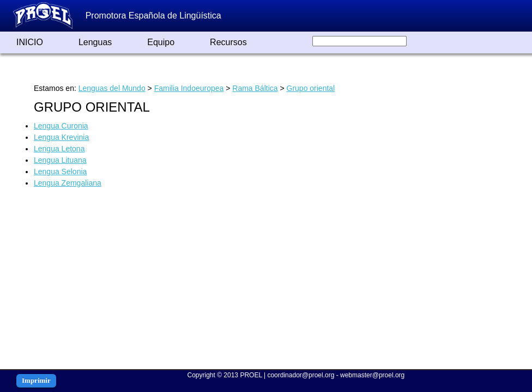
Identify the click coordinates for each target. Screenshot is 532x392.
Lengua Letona (59, 149)
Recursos (228, 42)
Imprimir (36, 380)
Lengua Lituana (60, 160)
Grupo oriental (311, 88)
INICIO (30, 42)
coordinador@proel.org (301, 375)
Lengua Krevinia (61, 137)
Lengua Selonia (60, 171)
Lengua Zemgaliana (68, 183)
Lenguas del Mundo (112, 88)
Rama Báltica (255, 88)
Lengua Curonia (61, 126)
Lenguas (95, 42)
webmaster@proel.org (372, 375)
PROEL (251, 375)
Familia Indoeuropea (189, 88)
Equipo (161, 42)
